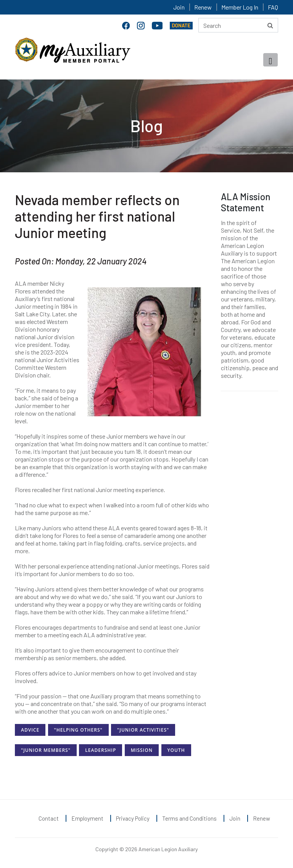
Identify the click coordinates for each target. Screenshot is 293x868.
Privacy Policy (133, 818)
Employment (87, 818)
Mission (142, 750)
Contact (49, 818)
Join (179, 7)
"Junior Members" (46, 750)
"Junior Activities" (143, 730)
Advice (30, 730)
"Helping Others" (78, 730)
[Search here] (238, 25)
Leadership (101, 750)
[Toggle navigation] (270, 60)
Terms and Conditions (189, 818)
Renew (203, 7)
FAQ (273, 7)
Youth (176, 750)
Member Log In (240, 7)
